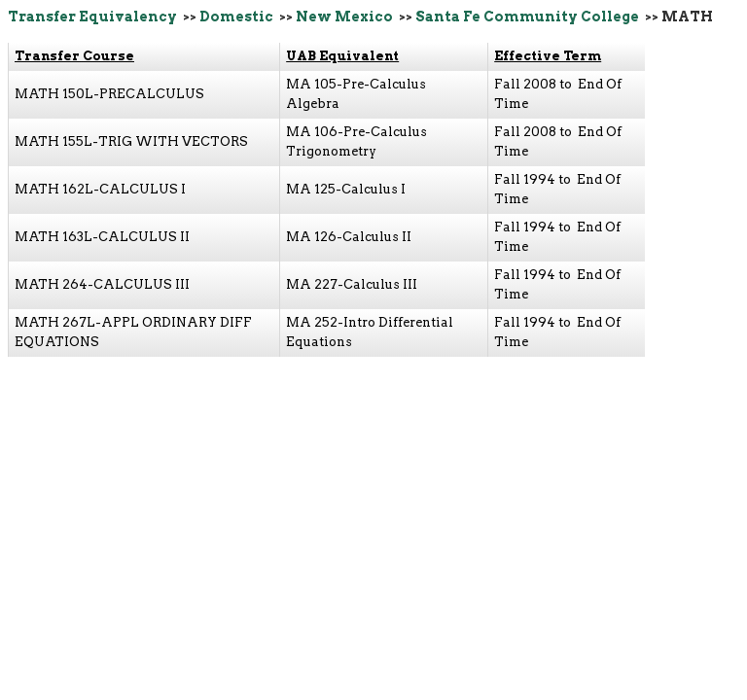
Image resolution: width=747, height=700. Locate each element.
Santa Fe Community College (527, 17)
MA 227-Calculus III (352, 284)
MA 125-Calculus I (346, 189)
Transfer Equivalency (92, 17)
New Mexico (344, 17)
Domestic (236, 17)
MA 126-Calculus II (349, 237)
